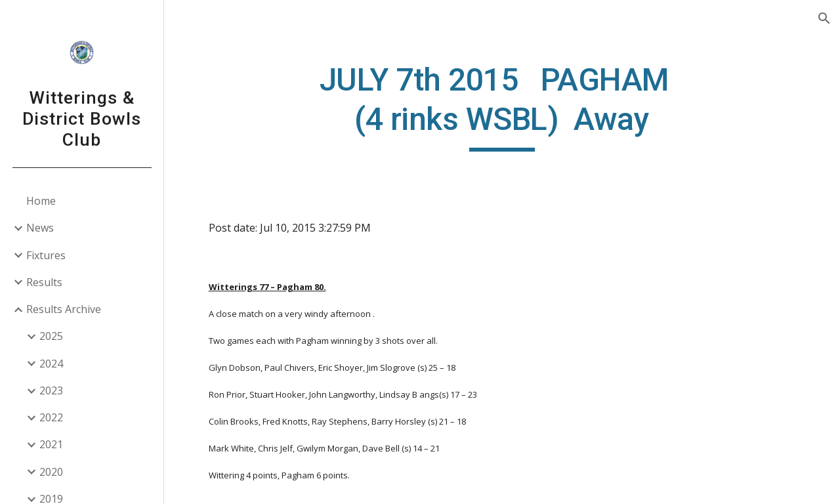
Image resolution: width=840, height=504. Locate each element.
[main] (502, 106)
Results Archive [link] (64, 309)
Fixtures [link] (46, 255)
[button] (824, 18)
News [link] (40, 228)
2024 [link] (51, 364)
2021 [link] (51, 444)
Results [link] (44, 282)
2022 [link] (51, 417)
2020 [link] (51, 472)
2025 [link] (51, 336)
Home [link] (41, 201)
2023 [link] (51, 390)
